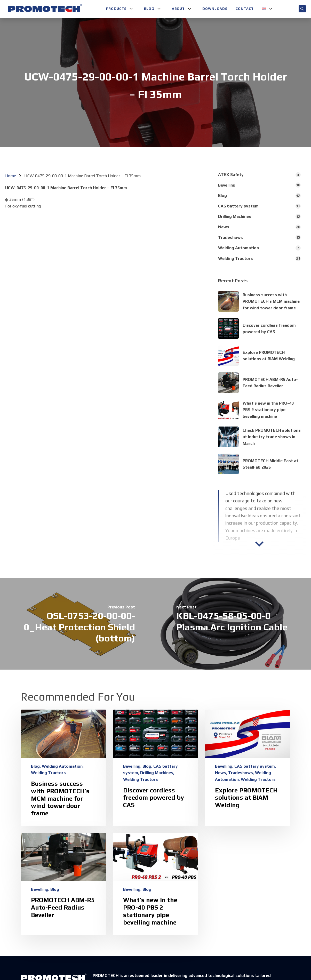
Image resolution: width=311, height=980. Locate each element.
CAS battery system (238, 206)
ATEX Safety (231, 175)
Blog (149, 9)
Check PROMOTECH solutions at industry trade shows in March (272, 437)
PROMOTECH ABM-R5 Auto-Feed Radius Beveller (63, 907)
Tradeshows (230, 238)
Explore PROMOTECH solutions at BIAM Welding (246, 798)
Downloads (215, 9)
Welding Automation (238, 248)
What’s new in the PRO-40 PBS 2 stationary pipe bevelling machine (268, 410)
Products (116, 9)
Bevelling (227, 185)
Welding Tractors (236, 258)
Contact (245, 9)
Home (11, 176)
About (178, 9)
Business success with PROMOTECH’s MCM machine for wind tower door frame (271, 301)
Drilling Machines (235, 216)
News (224, 227)
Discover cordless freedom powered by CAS (154, 798)
